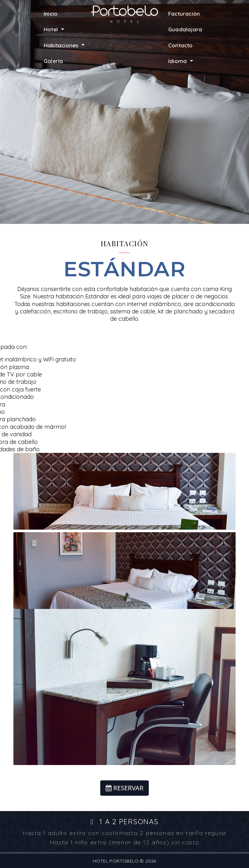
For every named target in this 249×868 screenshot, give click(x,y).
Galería (53, 61)
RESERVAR (125, 788)
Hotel (52, 29)
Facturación (184, 14)
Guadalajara (185, 29)
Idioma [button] (178, 61)
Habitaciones (62, 45)
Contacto (181, 45)
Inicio (51, 14)
